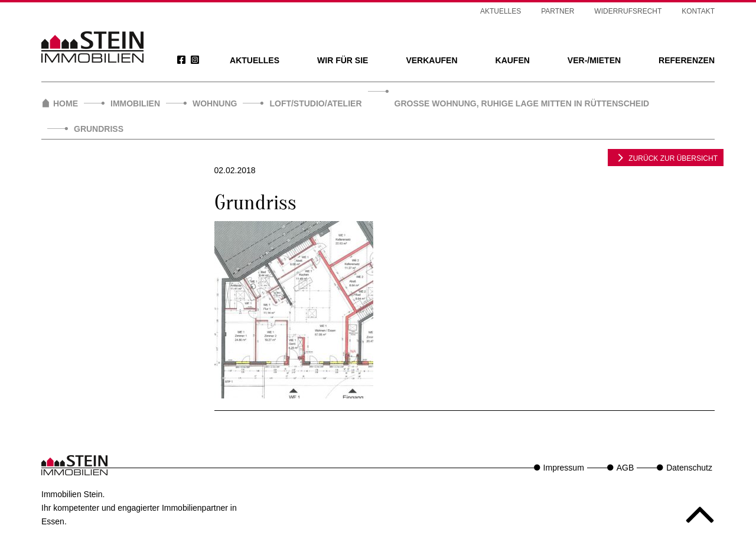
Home (66, 103)
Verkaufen (431, 60)
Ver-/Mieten (594, 60)
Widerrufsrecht (628, 11)
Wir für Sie (343, 60)
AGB (625, 468)
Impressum (564, 468)
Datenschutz (689, 468)
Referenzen (687, 60)
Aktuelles (255, 60)
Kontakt (698, 11)
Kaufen (513, 60)
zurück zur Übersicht (666, 157)
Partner (558, 11)
